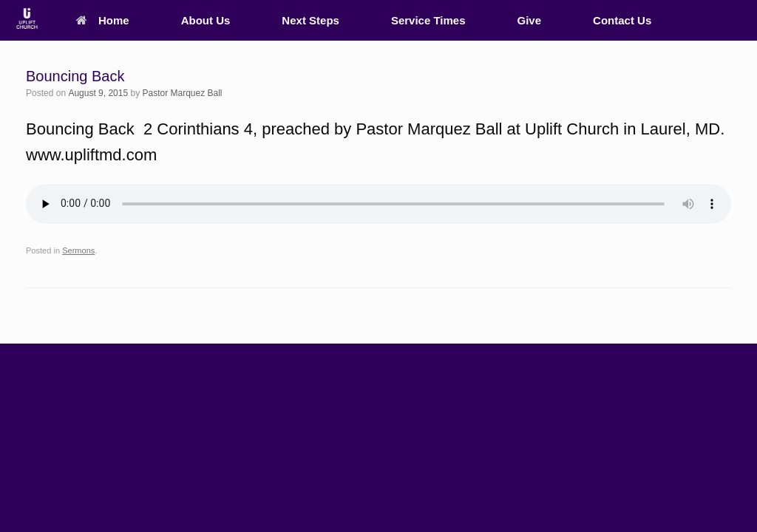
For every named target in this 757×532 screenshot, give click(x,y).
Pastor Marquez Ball (182, 93)
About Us (206, 20)
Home (103, 20)
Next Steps (310, 20)
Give (530, 20)
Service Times (428, 20)
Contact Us (622, 20)
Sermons (78, 250)
